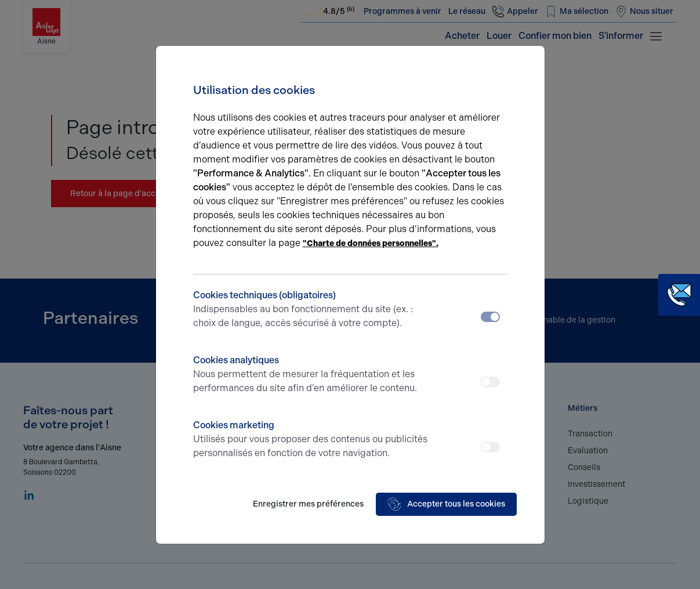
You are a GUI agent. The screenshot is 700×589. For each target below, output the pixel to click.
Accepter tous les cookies (446, 504)
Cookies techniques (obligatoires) (311, 310)
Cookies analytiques (311, 375)
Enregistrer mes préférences (308, 504)
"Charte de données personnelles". (371, 243)
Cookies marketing (311, 440)
